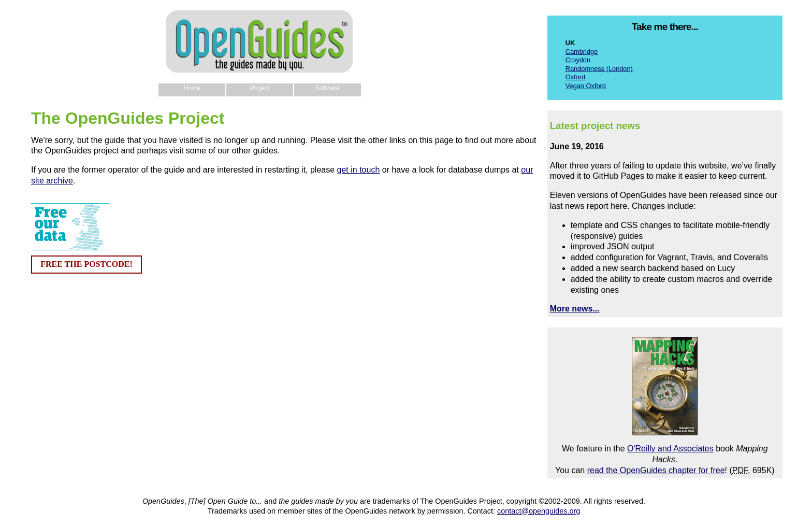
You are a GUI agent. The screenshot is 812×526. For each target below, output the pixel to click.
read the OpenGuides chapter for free (656, 470)
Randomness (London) (599, 69)
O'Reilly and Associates (670, 449)
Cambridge (582, 52)
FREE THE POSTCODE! (86, 264)
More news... (575, 309)
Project (260, 88)
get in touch (359, 170)
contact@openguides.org (539, 511)
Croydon (578, 60)
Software (328, 88)
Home (192, 88)
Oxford (575, 77)
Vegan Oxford (586, 86)
